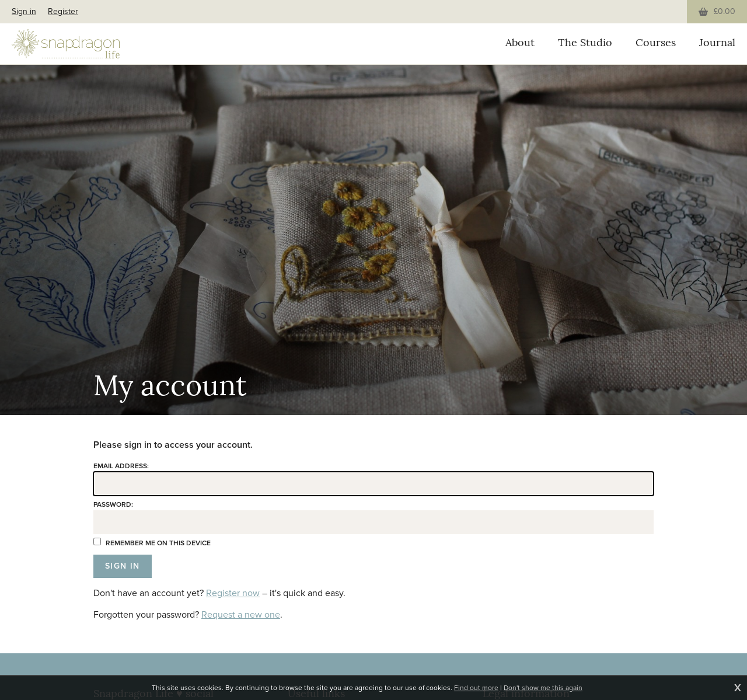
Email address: (121, 466)
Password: (113, 504)
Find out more (476, 688)
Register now (233, 593)
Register (63, 11)
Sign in (24, 11)
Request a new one (241, 614)
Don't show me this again (543, 688)
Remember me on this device (152, 543)
